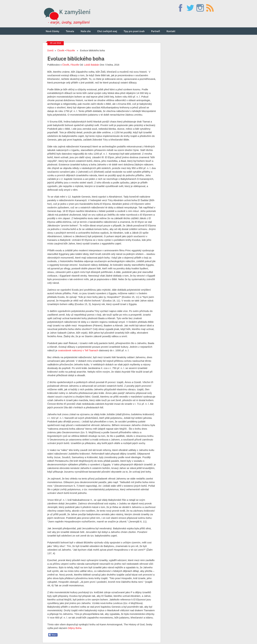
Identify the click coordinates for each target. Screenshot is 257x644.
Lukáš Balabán (92, 64)
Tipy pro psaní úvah (134, 31)
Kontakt (171, 31)
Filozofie (71, 50)
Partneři (156, 31)
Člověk (61, 50)
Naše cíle (86, 31)
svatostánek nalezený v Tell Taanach (78, 350)
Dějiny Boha (75, 628)
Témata (70, 31)
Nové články (53, 31)
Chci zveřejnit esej (107, 31)
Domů (50, 50)
